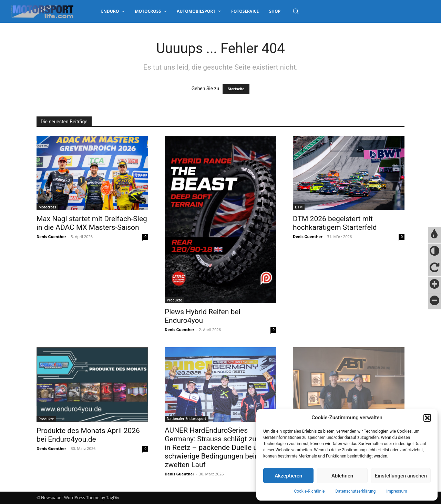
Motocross (47, 207)
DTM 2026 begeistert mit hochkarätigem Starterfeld (335, 223)
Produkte (175, 300)
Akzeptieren (288, 476)
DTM (299, 207)
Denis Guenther (51, 236)
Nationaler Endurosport (187, 419)
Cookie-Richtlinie (309, 491)
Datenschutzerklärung (355, 491)
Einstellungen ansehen (401, 476)
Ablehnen (342, 476)
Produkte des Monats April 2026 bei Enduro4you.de (88, 435)
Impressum (397, 491)
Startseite (236, 89)
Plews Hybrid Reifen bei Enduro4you (203, 316)
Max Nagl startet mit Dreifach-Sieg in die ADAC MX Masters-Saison (92, 223)
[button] (427, 418)
